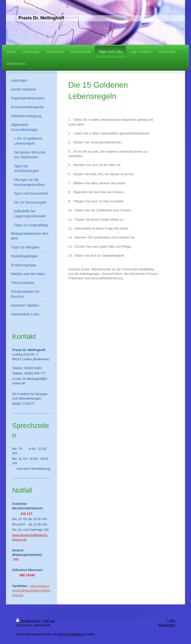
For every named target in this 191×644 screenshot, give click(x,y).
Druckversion (28, 621)
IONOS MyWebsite (70, 634)
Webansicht (167, 625)
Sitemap (49, 621)
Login (171, 620)
